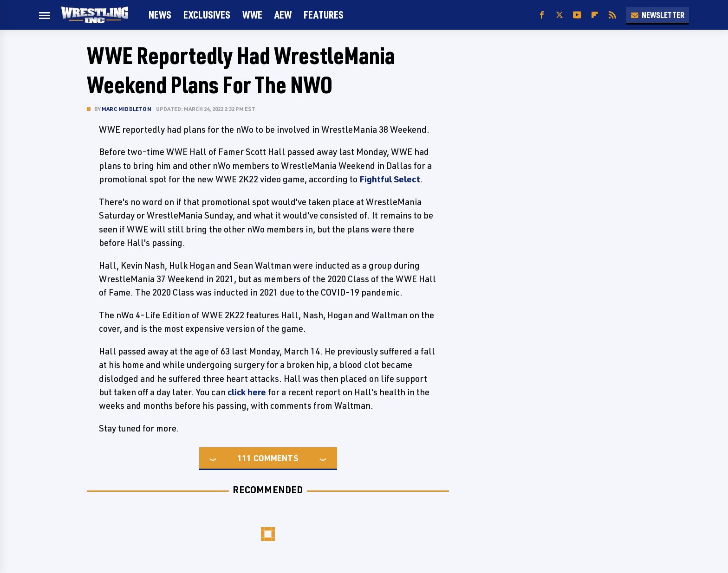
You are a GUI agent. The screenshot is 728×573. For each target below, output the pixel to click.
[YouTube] (577, 15)
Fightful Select (390, 179)
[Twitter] (559, 15)
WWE (252, 15)
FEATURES (324, 15)
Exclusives (207, 15)
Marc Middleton (127, 109)
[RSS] (612, 15)
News (160, 15)
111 (244, 458)
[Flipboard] (595, 15)
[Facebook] (542, 15)
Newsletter (657, 15)
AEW (283, 15)
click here (247, 392)
